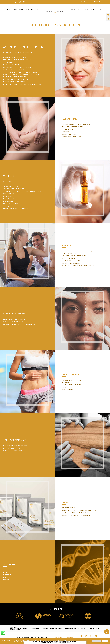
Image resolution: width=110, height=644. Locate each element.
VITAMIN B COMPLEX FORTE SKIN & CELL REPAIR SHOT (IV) (21, 72)
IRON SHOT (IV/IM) (9, 199)
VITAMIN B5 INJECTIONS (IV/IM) (71, 134)
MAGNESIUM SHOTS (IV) (10, 201)
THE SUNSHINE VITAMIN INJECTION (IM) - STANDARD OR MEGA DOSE (24, 191)
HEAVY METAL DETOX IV (69, 383)
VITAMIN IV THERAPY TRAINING (13, 451)
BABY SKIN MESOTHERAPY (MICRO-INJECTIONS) (17, 60)
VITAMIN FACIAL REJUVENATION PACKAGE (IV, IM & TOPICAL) (21, 75)
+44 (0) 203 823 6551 (83, 2)
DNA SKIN (6, 580)
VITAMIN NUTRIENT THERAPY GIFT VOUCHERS (76, 515)
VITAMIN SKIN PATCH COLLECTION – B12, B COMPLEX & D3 (79, 510)
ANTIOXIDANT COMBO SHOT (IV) (72, 380)
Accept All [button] (105, 641)
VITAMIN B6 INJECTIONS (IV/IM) (71, 137)
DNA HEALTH (7, 570)
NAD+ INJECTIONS (9, 206)
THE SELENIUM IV (67, 387)
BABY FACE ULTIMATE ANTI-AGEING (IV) (15, 55)
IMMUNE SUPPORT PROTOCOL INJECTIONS (16, 209)
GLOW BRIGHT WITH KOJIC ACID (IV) (14, 322)
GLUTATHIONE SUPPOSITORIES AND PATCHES (76, 513)
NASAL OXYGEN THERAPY (11, 204)
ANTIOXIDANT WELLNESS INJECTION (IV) (15, 184)
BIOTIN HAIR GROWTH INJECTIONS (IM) (15, 82)
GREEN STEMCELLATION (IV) (12, 65)
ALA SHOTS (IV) (8, 182)
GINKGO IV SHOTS (9, 196)
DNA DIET (6, 573)
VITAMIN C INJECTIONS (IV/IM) (71, 263)
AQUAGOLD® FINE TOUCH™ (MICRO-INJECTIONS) (18, 53)
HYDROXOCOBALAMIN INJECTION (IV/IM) (74, 256)
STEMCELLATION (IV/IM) (10, 62)
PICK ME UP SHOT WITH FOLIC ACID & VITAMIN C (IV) (78, 251)
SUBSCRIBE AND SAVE (69, 508)
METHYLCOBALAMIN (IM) (69, 258)
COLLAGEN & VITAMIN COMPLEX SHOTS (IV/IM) (17, 67)
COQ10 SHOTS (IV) (9, 194)
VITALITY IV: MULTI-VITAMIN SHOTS (14, 189)
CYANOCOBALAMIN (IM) (69, 254)
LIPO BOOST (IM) (67, 132)
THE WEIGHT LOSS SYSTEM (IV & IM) (73, 127)
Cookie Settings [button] (96, 641)
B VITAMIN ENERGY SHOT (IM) (71, 261)
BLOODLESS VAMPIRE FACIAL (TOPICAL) (15, 57)
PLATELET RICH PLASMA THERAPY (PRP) (15, 77)
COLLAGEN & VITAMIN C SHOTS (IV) (14, 70)
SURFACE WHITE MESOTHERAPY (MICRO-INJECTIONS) (19, 324)
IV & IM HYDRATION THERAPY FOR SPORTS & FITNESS (78, 266)
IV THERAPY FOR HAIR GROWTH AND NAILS (16, 79)
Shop (72, 638)
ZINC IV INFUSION (67, 390)
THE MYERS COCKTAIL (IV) (11, 187)
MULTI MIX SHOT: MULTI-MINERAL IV (73, 385)
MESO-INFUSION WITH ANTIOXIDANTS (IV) (16, 319)
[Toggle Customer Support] (107, 632)
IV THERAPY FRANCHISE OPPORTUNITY (15, 446)
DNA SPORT (7, 577)
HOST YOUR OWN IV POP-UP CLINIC (14, 448)
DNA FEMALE (7, 575)
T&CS (56, 638)
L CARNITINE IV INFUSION (70, 129)
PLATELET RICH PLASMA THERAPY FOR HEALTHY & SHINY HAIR (22, 84)
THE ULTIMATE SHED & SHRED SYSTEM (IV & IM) (76, 125)
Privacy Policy (64, 638)
